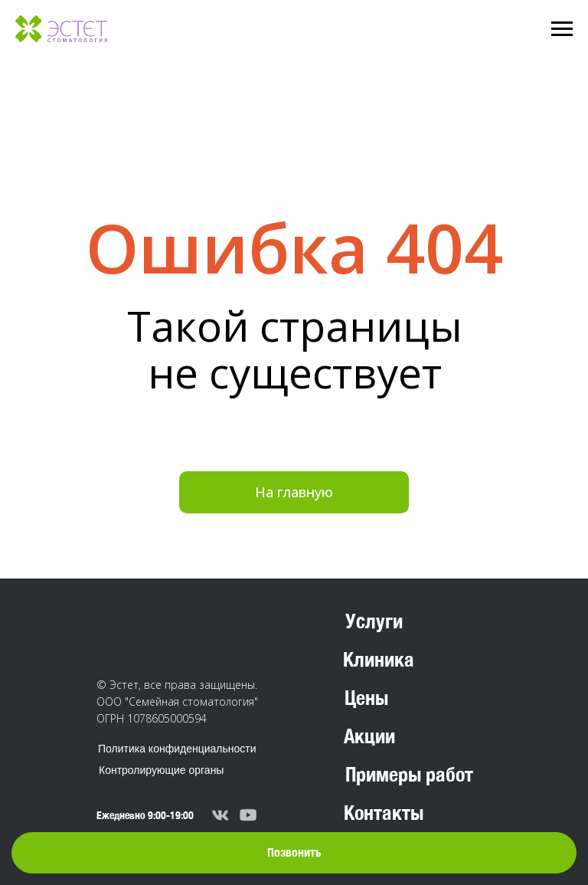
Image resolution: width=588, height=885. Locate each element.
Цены (366, 698)
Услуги (374, 621)
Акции (369, 736)
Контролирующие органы (161, 770)
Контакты (384, 813)
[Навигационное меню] (562, 29)
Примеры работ (409, 774)
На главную (294, 492)
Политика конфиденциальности (177, 749)
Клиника (379, 659)
